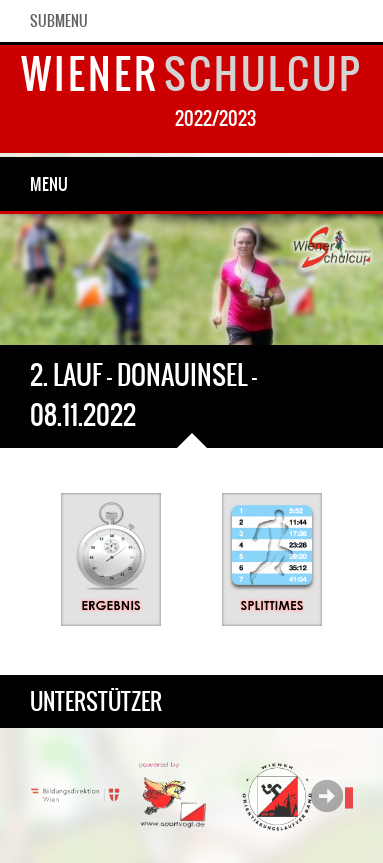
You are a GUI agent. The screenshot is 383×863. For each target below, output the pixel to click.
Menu (49, 184)
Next (327, 796)
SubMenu (59, 21)
